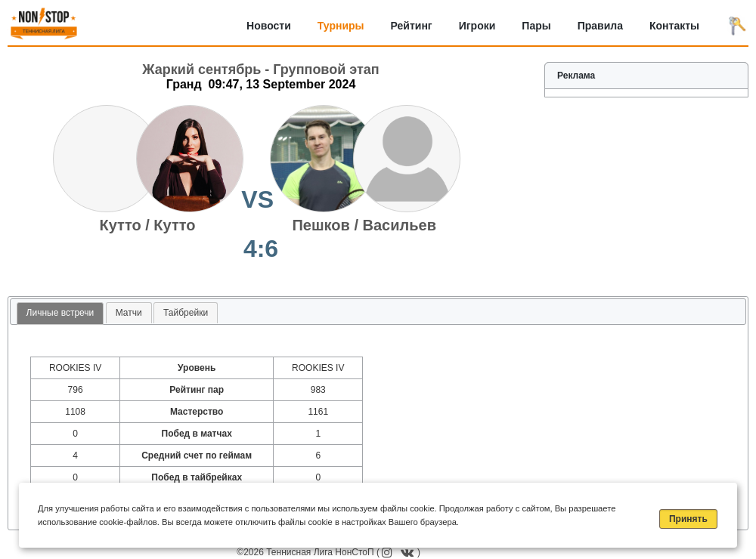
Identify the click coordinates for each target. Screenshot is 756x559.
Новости (269, 26)
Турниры (341, 26)
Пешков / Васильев (364, 225)
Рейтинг (412, 26)
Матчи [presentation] (129, 313)
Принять (688, 519)
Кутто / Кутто (148, 225)
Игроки (477, 26)
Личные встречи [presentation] (60, 313)
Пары (536, 26)
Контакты (674, 26)
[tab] (60, 314)
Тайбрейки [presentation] (186, 313)
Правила (600, 26)
